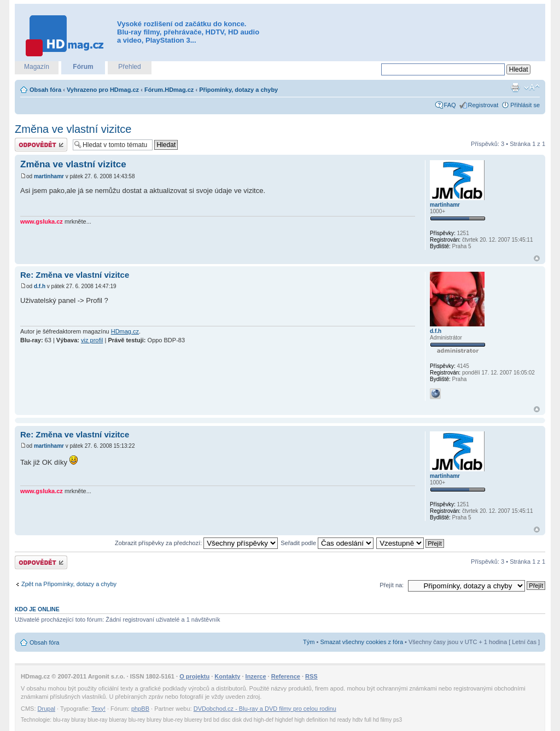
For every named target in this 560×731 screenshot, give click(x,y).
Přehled (129, 67)
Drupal (46, 709)
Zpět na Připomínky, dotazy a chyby (69, 584)
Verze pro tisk (515, 87)
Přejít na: (392, 585)
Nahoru (537, 258)
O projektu (194, 676)
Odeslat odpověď (41, 145)
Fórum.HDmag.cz (169, 90)
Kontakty (227, 676)
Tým (309, 642)
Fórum (83, 67)
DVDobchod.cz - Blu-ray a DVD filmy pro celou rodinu (265, 709)
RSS (311, 676)
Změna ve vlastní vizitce (73, 129)
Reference (286, 676)
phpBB (140, 709)
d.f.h (40, 286)
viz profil (92, 340)
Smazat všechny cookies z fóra (361, 642)
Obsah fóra (45, 90)
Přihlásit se (525, 105)
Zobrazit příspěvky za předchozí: (196, 543)
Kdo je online (37, 609)
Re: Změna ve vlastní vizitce (75, 275)
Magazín (37, 67)
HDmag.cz (125, 331)
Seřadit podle (327, 543)
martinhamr (49, 176)
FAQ (450, 105)
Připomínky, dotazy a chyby (238, 90)
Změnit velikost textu (532, 87)
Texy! (98, 709)
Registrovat (483, 105)
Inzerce (256, 676)
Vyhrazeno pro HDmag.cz (103, 90)
